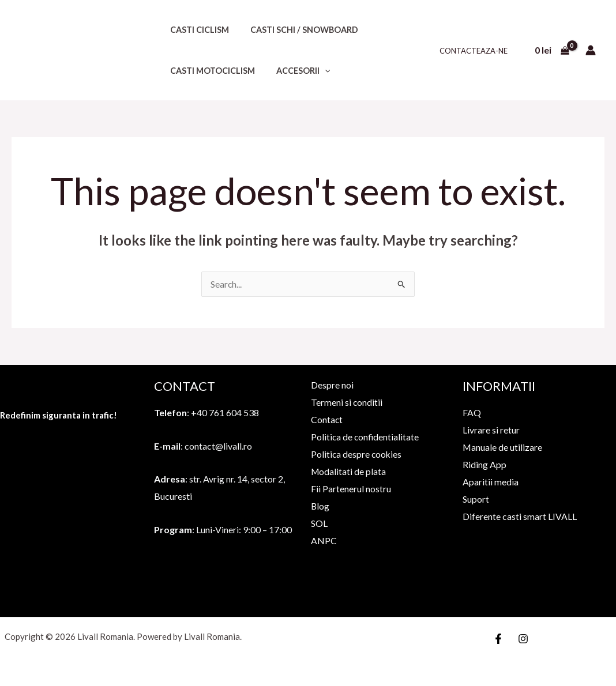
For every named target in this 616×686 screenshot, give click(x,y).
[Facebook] (498, 638)
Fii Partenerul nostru (349, 488)
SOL (317, 522)
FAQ (472, 413)
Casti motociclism (210, 71)
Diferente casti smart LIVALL (520, 516)
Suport (476, 499)
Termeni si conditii (345, 402)
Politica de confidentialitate (363, 437)
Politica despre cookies (355, 453)
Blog (318, 505)
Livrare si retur (491, 430)
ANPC (322, 539)
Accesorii (296, 71)
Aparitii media (491, 482)
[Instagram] (523, 638)
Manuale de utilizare (503, 447)
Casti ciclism (197, 30)
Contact (325, 419)
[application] (318, 71)
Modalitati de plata (347, 471)
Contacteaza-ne (476, 51)
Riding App (484, 464)
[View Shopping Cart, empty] (552, 50)
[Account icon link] (591, 50)
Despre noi (330, 385)
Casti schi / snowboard (297, 30)
